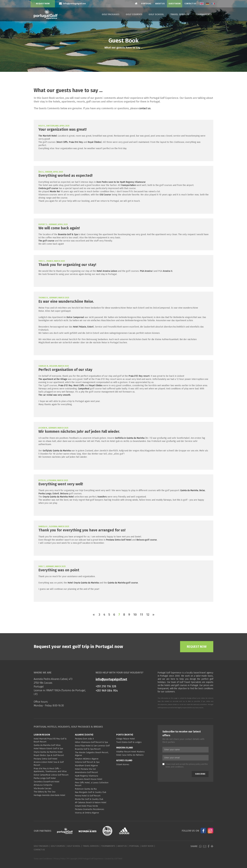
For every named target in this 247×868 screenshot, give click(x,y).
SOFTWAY (118, 859)
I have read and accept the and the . (185, 765)
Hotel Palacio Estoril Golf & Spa (48, 748)
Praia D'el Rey (76, 142)
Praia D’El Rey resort (139, 376)
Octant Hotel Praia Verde (86, 806)
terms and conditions (175, 767)
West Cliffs (62, 142)
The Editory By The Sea (45, 792)
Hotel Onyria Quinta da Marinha (83, 583)
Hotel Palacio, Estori (83, 327)
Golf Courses (134, 14)
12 (148, 615)
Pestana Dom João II (84, 739)
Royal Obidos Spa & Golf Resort (49, 755)
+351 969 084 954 (107, 691)
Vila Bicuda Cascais (43, 788)
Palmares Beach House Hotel (89, 779)
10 (135, 615)
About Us (160, 4)
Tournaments (204, 14)
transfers (102, 497)
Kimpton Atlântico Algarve (87, 759)
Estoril (56, 494)
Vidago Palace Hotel (126, 739)
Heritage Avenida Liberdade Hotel (49, 795)
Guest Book (175, 4)
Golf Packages (111, 14)
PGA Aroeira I (147, 271)
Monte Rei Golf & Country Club (89, 799)
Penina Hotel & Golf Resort (88, 796)
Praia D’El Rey (65, 385)
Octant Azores (123, 764)
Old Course (105, 195)
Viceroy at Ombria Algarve (87, 813)
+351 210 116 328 (106, 686)
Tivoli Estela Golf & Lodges (129, 742)
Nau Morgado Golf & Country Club (91, 792)
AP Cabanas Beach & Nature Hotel (91, 802)
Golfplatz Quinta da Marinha (57, 451)
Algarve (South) (84, 735)
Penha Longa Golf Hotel (45, 778)
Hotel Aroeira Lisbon (107, 271)
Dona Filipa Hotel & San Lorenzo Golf (92, 746)
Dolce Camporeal (75, 317)
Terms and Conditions (43, 859)
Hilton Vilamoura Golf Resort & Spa (91, 742)
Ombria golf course (48, 188)
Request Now (43, 4)
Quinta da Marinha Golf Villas (47, 745)
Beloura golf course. (147, 540)
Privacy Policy (60, 859)
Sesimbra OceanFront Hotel (47, 782)
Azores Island (124, 760)
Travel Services (180, 14)
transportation (128, 185)
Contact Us (190, 4)
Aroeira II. (168, 271)
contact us (145, 108)
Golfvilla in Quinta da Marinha (130, 438)
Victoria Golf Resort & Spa (87, 762)
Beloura (64, 494)
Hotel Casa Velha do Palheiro (130, 755)
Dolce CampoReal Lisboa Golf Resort (51, 775)
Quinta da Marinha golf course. (123, 583)
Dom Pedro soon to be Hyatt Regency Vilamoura (121, 182)
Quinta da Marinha (189, 490)
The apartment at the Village (53, 379)
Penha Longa (45, 494)
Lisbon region (42, 735)
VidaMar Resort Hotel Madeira (130, 752)
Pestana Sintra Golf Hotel (119, 540)
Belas (202, 490)
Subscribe (200, 774)
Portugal (146, 4)
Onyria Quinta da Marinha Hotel (58, 497)
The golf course (46, 241)
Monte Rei (55, 192)
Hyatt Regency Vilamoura (86, 776)
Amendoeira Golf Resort (86, 772)
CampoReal (84, 389)
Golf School (156, 14)
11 (141, 615)
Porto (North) (125, 735)
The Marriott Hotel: (48, 136)
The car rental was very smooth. (55, 395)
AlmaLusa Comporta (43, 785)
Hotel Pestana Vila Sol (85, 769)
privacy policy (195, 764)
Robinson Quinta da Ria (86, 789)
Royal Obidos (96, 385)
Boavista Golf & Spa (68, 234)
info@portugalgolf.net (111, 679)
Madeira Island (125, 748)
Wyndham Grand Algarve (86, 765)
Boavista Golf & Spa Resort (88, 749)
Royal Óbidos (94, 142)
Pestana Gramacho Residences (90, 809)
